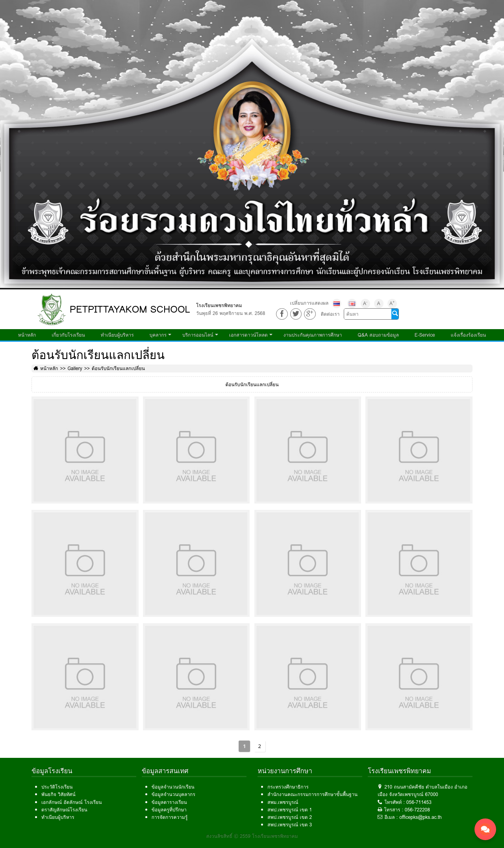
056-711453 (419, 802)
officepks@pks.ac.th (421, 817)
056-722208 (417, 810)
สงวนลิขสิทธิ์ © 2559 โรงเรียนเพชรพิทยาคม (252, 836)
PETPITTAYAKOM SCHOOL (130, 309)
